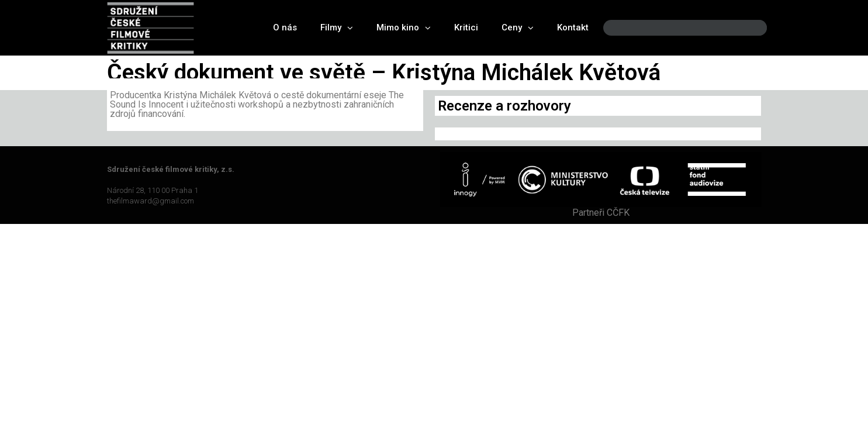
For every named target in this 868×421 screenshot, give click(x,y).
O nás (285, 27)
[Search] (748, 28)
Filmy (337, 28)
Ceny (518, 28)
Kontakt (573, 27)
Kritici (466, 27)
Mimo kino (404, 28)
